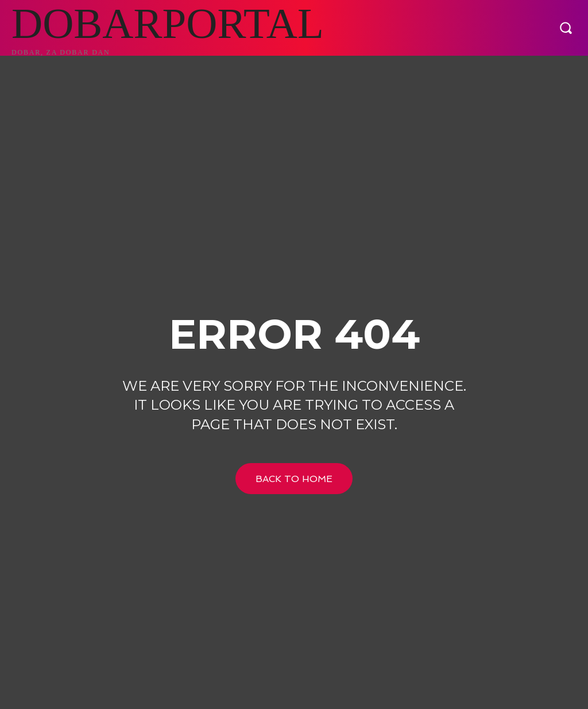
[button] (566, 28)
